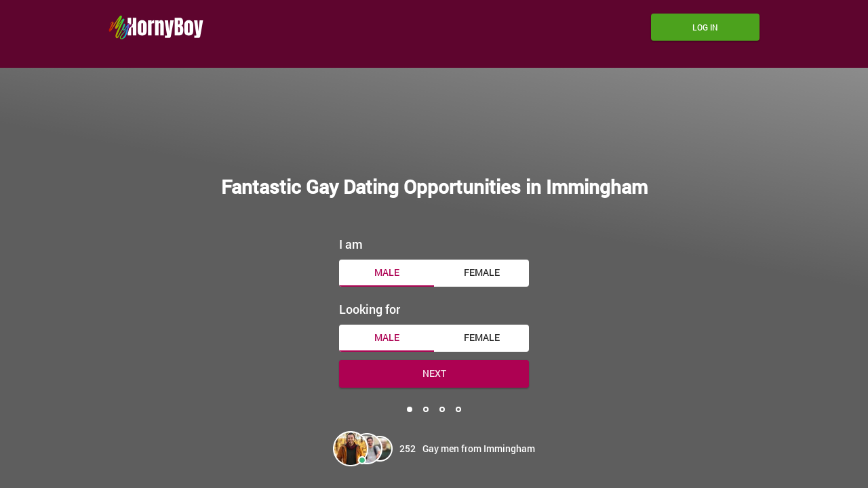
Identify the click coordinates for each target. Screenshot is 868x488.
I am (351, 244)
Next (434, 373)
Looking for (370, 309)
